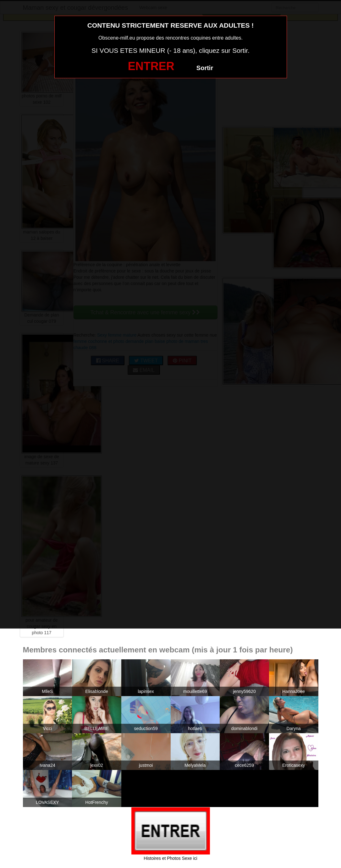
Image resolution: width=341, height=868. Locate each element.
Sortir (205, 68)
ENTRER (151, 66)
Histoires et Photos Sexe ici (170, 858)
